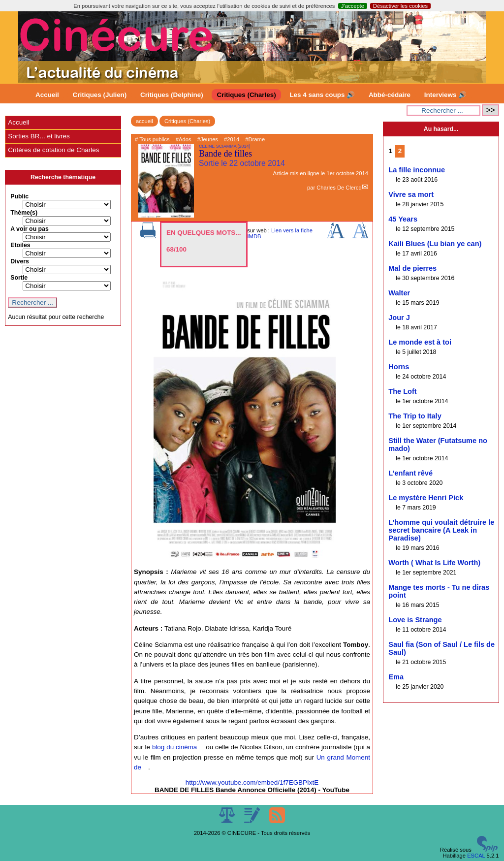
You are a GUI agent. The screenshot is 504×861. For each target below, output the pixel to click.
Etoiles (20, 245)
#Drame (255, 139)
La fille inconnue (417, 170)
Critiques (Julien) (100, 95)
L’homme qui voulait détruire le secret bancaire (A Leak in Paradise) (441, 530)
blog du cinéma (174, 747)
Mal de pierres (412, 268)
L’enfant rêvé (410, 473)
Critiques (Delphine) (172, 95)
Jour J (399, 318)
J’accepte (353, 6)
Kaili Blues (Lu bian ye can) (435, 244)
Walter (399, 293)
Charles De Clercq (339, 188)
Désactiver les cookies (400, 6)
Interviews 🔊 (445, 95)
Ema (396, 677)
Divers (20, 261)
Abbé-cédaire (390, 95)
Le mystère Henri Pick (426, 498)
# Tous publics (152, 139)
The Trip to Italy (415, 416)
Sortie (19, 278)
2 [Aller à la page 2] (400, 151)
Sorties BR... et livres (39, 136)
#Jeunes (208, 139)
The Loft (402, 391)
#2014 (232, 139)
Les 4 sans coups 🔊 (322, 95)
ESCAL (476, 856)
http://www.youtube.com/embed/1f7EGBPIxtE (252, 782)
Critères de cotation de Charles (53, 150)
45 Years (403, 219)
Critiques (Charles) (246, 95)
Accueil (47, 95)
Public (19, 196)
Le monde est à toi (420, 342)
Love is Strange (415, 620)
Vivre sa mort (411, 194)
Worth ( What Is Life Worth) (434, 563)
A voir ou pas (30, 229)
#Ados (184, 139)
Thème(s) (24, 213)
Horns (399, 367)
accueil (144, 121)
